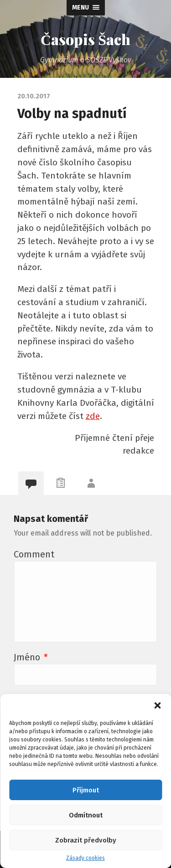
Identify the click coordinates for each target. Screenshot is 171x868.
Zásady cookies (85, 858)
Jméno (31, 657)
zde (93, 416)
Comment (34, 554)
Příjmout (86, 790)
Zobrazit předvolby (86, 840)
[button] (157, 705)
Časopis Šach (85, 39)
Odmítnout (86, 815)
